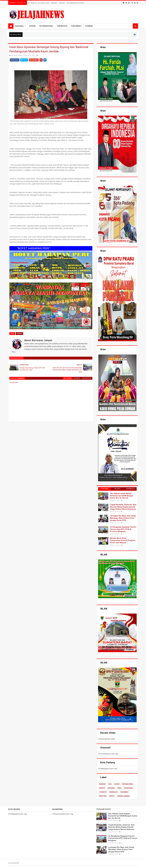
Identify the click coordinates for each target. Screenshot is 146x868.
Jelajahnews (14, 863)
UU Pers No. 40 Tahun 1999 (39, 3)
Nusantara (128, 788)
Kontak (62, 3)
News (119, 788)
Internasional (46, 26)
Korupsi (102, 788)
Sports (112, 796)
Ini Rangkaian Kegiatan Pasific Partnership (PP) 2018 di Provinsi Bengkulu (123, 529)
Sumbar (89, 26)
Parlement (76, 26)
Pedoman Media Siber (75, 3)
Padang (19, 334)
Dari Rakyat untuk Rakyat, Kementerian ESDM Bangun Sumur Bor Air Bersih (122, 496)
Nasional (20, 26)
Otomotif (103, 792)
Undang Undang (123, 796)
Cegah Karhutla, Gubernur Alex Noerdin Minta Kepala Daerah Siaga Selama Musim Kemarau (123, 507)
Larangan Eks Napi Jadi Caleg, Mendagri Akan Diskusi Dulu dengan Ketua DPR (123, 518)
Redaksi (54, 3)
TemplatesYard (13, 866)
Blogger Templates (19, 866)
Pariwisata (62, 26)
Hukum (32, 26)
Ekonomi (102, 784)
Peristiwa (103, 796)
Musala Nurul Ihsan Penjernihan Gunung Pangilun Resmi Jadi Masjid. (123, 540)
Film (110, 784)
